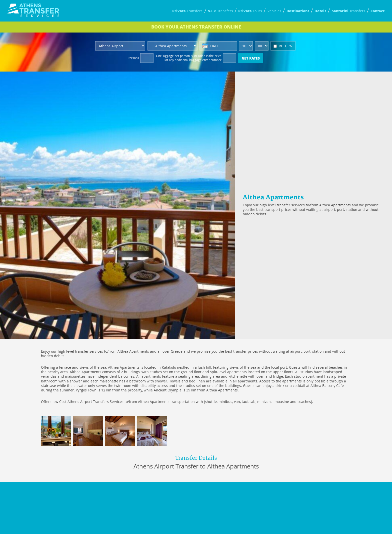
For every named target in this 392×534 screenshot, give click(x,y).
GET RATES (251, 58)
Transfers (187, 11)
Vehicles (274, 11)
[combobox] (172, 46)
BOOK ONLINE (196, 27)
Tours (250, 11)
